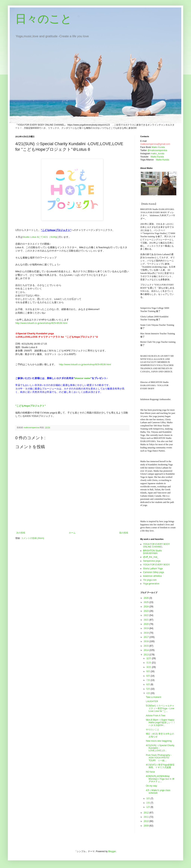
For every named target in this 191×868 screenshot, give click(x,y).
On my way (151, 786)
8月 (148, 676)
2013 (147, 655)
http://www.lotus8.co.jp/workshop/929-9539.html (41, 323)
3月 (148, 798)
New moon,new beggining (159, 741)
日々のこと (44, 19)
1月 (148, 807)
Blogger (112, 851)
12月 (149, 658)
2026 (147, 598)
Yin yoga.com (150, 580)
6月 (148, 684)
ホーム (72, 533)
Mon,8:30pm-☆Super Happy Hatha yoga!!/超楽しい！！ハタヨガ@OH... (161, 723)
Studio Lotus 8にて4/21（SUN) (39, 237)
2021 (147, 620)
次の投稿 (21, 533)
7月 (148, 680)
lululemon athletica (152, 576)
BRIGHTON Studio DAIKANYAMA (152, 552)
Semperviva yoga (152, 561)
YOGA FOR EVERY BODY (156, 565)
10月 (149, 667)
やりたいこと (153, 730)
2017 (147, 637)
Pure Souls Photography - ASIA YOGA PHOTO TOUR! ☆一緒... (159, 758)
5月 (148, 689)
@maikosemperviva (157, 150)
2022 (147, 615)
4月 (148, 693)
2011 (147, 817)
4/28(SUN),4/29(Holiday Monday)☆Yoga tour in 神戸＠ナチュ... (160, 779)
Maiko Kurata (158, 147)
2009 (147, 826)
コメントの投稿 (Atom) (33, 538)
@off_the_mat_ (151, 557)
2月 (148, 803)
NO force (150, 772)
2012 (147, 813)
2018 (147, 633)
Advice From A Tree (156, 716)
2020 (147, 624)
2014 (147, 650)
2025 (147, 602)
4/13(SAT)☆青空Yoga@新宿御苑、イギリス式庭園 (160, 766)
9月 (148, 671)
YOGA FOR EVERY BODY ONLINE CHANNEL (156, 545)
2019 (147, 628)
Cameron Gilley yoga (154, 572)
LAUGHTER (152, 701)
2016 (147, 641)
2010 (147, 821)
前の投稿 (124, 533)
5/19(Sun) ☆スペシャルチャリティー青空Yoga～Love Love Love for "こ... (160, 708)
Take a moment (154, 697)
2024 (147, 607)
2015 (147, 646)
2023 (147, 611)
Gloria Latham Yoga (153, 569)
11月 (149, 663)
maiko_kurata (158, 154)
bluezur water (83, 378)
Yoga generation (151, 584)
